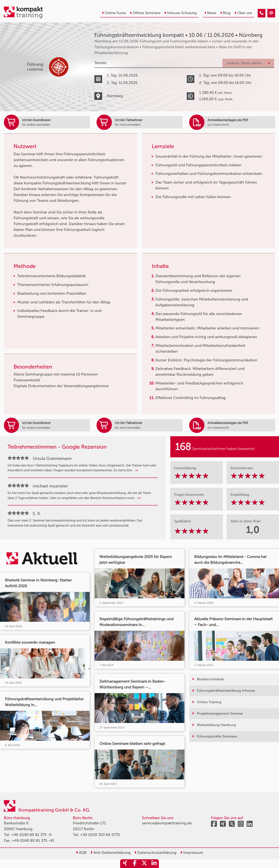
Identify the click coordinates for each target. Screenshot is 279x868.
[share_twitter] (144, 864)
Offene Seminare (145, 13)
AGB (81, 852)
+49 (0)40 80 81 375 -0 (31, 835)
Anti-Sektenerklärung (111, 852)
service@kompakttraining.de (167, 823)
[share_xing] (125, 864)
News (210, 13)
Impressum (192, 852)
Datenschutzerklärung (155, 852)
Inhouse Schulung (180, 13)
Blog (225, 13)
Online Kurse (114, 13)
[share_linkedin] (154, 864)
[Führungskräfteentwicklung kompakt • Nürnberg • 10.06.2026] (262, 13)
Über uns (243, 13)
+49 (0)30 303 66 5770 (100, 835)
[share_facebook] (135, 864)
